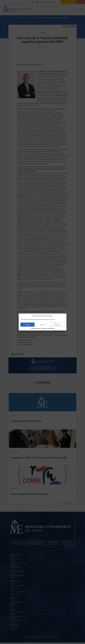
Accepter (27, 325)
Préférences (58, 325)
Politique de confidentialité (48, 328)
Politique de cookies (36, 328)
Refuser (42, 325)
